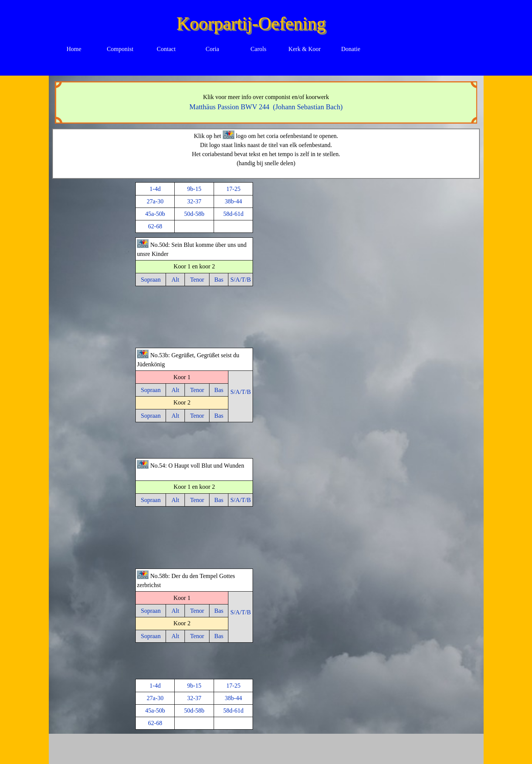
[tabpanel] (266, 102)
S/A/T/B (240, 280)
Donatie (351, 49)
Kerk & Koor (305, 49)
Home (74, 49)
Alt (175, 280)
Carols (259, 49)
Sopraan (151, 280)
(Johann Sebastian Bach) (308, 107)
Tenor (197, 280)
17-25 (233, 189)
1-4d (155, 189)
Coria (212, 49)
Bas (219, 280)
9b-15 (194, 189)
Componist (120, 49)
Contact (166, 49)
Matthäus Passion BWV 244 (231, 107)
